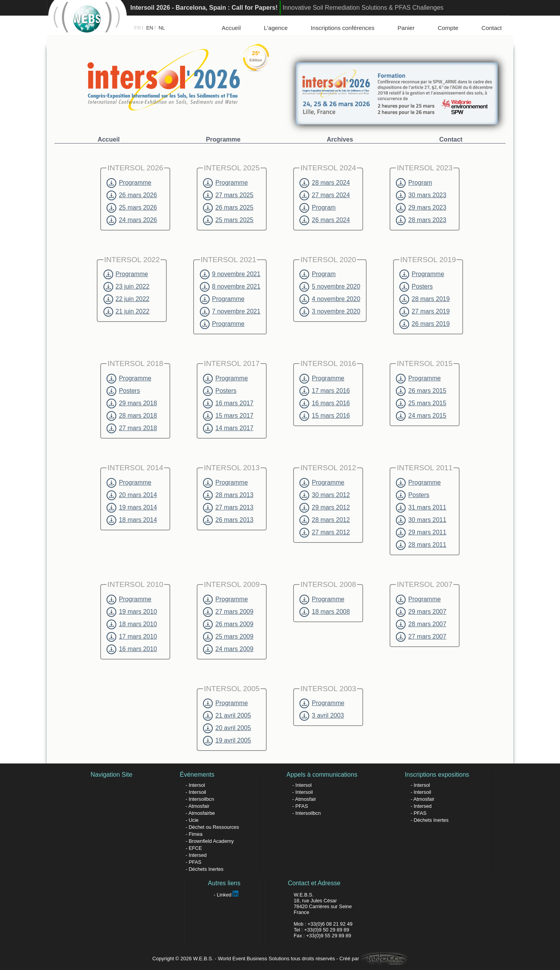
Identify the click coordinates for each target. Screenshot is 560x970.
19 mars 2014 (132, 508)
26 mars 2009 (228, 624)
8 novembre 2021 (230, 287)
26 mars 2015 (421, 391)
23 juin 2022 (127, 287)
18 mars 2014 (132, 520)
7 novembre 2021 (230, 312)
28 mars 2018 (132, 416)
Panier (406, 28)
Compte (448, 28)
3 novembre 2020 (330, 312)
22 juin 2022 (127, 299)
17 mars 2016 (325, 391)
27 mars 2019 (424, 312)
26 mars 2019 (424, 324)
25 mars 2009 (228, 637)
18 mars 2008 (325, 612)
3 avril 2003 (322, 716)
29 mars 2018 (132, 403)
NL (162, 28)
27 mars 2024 (325, 195)
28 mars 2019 (424, 299)
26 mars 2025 (228, 208)
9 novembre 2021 (230, 274)
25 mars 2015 (421, 403)
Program (318, 208)
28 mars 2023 (421, 220)
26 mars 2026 (132, 195)
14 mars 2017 (228, 428)
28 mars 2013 (228, 495)
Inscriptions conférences (343, 28)
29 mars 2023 (421, 208)
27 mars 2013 (228, 508)
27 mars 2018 (132, 428)
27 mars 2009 (228, 612)
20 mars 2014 (132, 495)
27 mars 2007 (421, 637)
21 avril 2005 (227, 716)
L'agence (276, 28)
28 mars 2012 (325, 520)
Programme (223, 139)
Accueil (231, 28)
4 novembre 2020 (330, 299)
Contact (492, 28)
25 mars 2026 (132, 208)
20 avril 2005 (227, 728)
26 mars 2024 (325, 220)
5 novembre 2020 (330, 287)
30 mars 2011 (421, 520)
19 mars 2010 (132, 612)
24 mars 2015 (421, 416)
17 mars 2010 (132, 637)
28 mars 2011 (421, 545)
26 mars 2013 (228, 520)
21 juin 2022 (127, 312)
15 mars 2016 (325, 416)
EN (150, 28)
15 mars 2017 (228, 416)
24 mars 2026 (132, 220)
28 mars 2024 (325, 183)
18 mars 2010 (132, 624)
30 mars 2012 (325, 495)
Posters (416, 287)
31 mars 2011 (421, 508)
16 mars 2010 (132, 649)
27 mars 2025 (228, 195)
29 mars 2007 (421, 612)
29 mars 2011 (421, 532)
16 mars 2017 (228, 403)
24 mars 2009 (228, 649)
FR (137, 28)
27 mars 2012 (325, 532)
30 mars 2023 (421, 195)
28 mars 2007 (421, 624)
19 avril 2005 (227, 741)
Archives (340, 139)
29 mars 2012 (325, 508)
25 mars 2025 (228, 220)
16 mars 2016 (325, 403)
